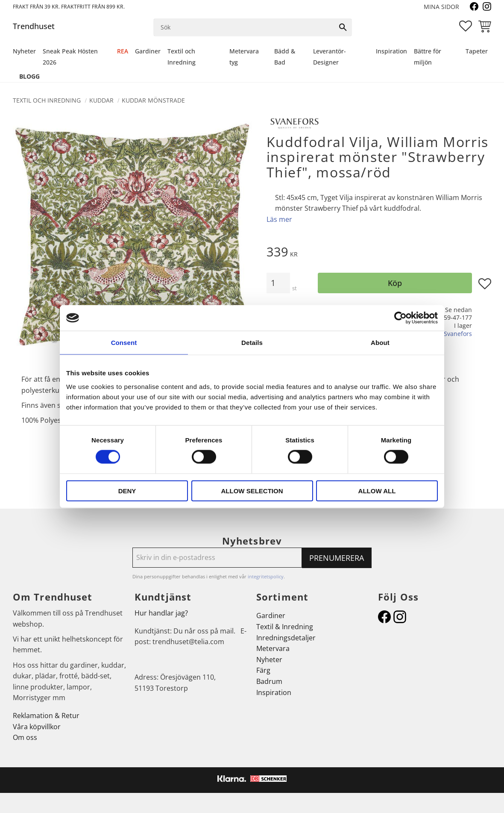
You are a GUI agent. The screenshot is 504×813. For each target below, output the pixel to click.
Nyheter (269, 660)
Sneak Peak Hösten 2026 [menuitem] (70, 57)
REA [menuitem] (123, 51)
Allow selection (252, 490)
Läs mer (279, 219)
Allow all (377, 490)
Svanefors (458, 334)
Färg (263, 670)
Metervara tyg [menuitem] (244, 57)
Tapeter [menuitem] (477, 51)
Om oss (25, 737)
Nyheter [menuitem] (24, 51)
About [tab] (380, 343)
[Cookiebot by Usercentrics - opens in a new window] (400, 318)
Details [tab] (252, 343)
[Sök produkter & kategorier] (244, 27)
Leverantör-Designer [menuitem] (330, 57)
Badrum (269, 681)
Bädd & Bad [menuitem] (285, 57)
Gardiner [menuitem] (148, 51)
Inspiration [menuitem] (391, 51)
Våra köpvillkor (37, 727)
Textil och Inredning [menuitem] (182, 57)
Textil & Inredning (285, 627)
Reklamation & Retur (46, 716)
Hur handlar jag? (161, 613)
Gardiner (271, 616)
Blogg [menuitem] (29, 76)
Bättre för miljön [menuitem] (428, 57)
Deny (127, 490)
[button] (466, 26)
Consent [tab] (124, 343)
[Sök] (343, 27)
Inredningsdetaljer (286, 638)
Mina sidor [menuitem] (441, 7)
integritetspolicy (266, 576)
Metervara (273, 648)
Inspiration (274, 692)
